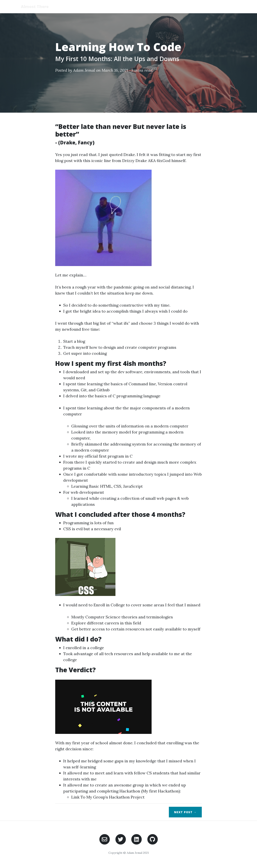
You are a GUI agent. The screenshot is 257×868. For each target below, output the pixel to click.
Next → (185, 812)
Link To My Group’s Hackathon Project (108, 797)
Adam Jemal (84, 70)
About (189, 7)
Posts (207, 7)
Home (171, 7)
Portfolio (228, 7)
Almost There (35, 7)
